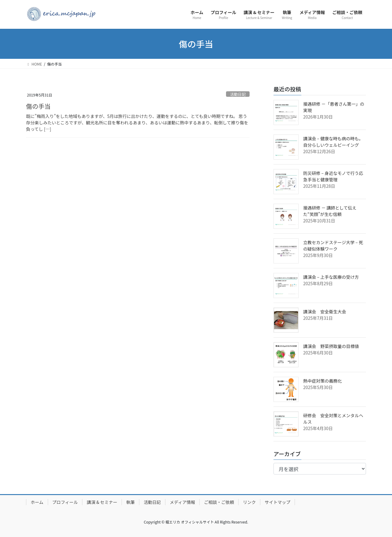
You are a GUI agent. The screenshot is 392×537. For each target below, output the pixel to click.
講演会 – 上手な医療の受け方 (331, 277)
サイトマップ (277, 502)
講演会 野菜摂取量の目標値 (331, 346)
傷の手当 (38, 106)
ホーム (37, 502)
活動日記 (238, 94)
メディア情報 (182, 502)
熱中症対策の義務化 (322, 381)
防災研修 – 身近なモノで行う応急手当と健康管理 (333, 176)
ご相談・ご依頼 (219, 502)
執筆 (130, 502)
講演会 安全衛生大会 (325, 312)
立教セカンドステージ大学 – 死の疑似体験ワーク (333, 246)
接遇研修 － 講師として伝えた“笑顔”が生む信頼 (330, 211)
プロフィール (65, 502)
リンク (249, 502)
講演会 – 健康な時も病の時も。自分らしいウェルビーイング (333, 142)
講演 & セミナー (102, 502)
